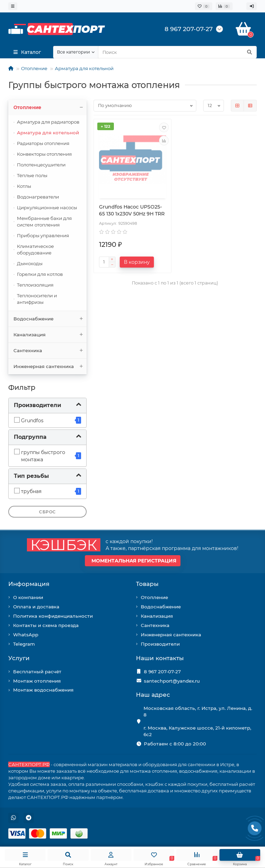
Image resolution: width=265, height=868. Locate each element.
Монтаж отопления (37, 681)
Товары (147, 584)
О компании (28, 597)
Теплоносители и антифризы (37, 299)
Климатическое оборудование (35, 249)
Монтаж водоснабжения (43, 690)
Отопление (34, 68)
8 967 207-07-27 (162, 672)
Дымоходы (30, 263)
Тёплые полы (32, 175)
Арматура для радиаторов (48, 122)
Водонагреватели (38, 197)
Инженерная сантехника (50, 367)
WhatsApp (26, 635)
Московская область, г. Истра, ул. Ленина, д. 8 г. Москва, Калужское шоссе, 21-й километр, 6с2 (198, 721)
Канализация (50, 335)
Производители (160, 644)
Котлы (24, 186)
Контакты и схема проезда (46, 625)
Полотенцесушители (41, 165)
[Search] (177, 52)
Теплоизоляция (35, 285)
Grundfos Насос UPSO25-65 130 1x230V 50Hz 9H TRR (132, 210)
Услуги (19, 658)
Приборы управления (43, 235)
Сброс (47, 512)
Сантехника (50, 351)
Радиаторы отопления (43, 143)
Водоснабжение (50, 319)
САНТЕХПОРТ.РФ (29, 764)
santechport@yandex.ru (172, 681)
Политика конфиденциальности (53, 616)
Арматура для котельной (84, 68)
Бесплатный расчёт (37, 672)
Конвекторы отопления (44, 154)
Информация (29, 584)
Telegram (24, 644)
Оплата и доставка (36, 607)
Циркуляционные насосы (47, 208)
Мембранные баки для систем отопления (44, 221)
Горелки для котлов (40, 274)
